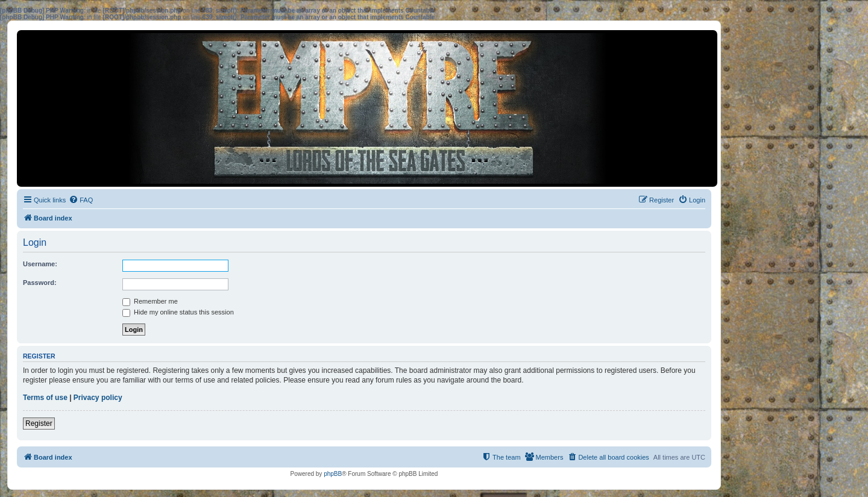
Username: (40, 264)
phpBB (333, 474)
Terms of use (45, 398)
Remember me (150, 301)
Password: (40, 283)
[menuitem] (81, 200)
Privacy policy (98, 398)
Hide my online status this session (178, 312)
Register (39, 424)
